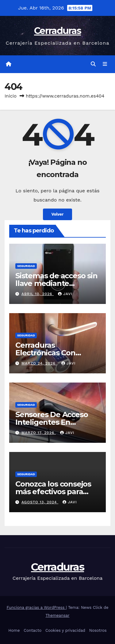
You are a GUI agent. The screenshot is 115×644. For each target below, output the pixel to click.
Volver (58, 214)
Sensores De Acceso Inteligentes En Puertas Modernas (52, 422)
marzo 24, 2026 (39, 363)
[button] (93, 64)
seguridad (26, 266)
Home (14, 630)
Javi (65, 294)
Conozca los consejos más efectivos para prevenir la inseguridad (57, 492)
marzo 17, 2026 (39, 433)
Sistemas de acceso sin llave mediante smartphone (56, 283)
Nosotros (98, 630)
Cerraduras (57, 31)
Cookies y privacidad (65, 630)
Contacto (33, 630)
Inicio (11, 96)
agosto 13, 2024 (40, 502)
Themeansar (58, 615)
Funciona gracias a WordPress (36, 607)
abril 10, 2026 (38, 294)
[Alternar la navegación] (105, 64)
